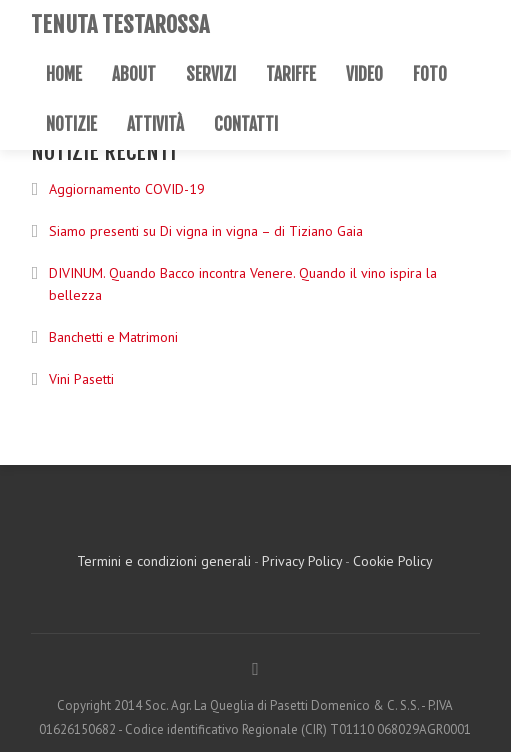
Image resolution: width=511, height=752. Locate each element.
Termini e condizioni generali (164, 561)
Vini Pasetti (81, 379)
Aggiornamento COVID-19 (127, 189)
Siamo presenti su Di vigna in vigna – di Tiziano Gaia (206, 231)
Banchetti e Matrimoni (113, 337)
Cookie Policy (393, 561)
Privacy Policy (302, 561)
